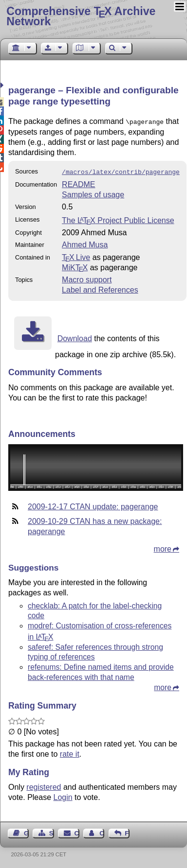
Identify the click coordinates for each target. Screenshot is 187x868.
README (78, 182)
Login (63, 795)
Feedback (127, 831)
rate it (70, 752)
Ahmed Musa (85, 243)
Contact (77, 831)
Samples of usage (93, 193)
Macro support (87, 278)
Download (75, 337)
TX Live (76, 255)
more (163, 547)
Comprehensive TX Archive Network (81, 16)
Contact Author (102, 831)
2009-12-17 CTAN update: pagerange (93, 505)
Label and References (100, 288)
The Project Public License (118, 218)
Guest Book (26, 831)
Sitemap (52, 831)
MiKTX (75, 266)
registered (44, 785)
